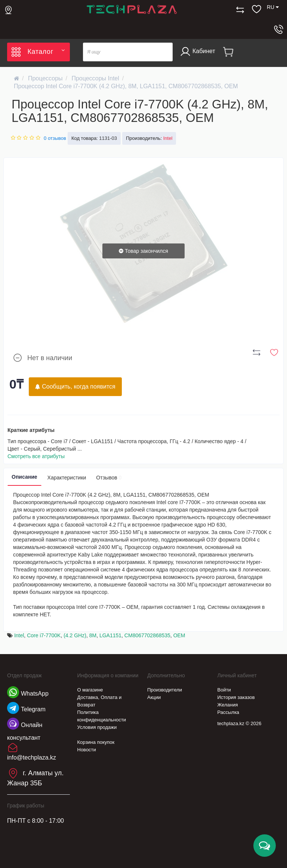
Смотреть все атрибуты (36, 456)
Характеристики (67, 478)
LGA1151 (110, 635)
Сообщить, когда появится (75, 387)
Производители (165, 690)
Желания (228, 705)
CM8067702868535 (147, 635)
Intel (19, 635)
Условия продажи (97, 727)
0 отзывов (55, 138)
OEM (179, 635)
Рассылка (229, 712)
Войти (224, 690)
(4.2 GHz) (75, 635)
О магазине (90, 690)
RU (273, 7)
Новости (87, 750)
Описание (24, 477)
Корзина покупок (96, 742)
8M (93, 635)
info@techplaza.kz (32, 757)
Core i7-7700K (44, 635)
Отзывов (109, 478)
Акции (154, 697)
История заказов (236, 697)
